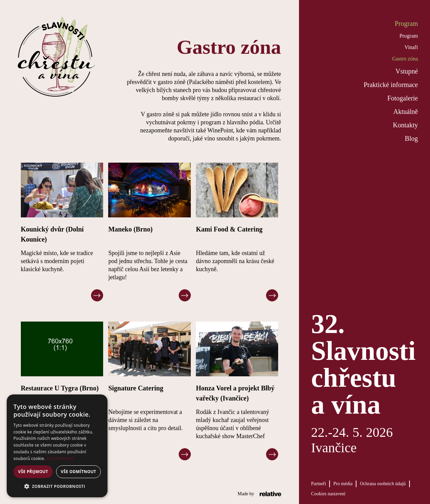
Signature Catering (136, 388)
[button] (57, 487)
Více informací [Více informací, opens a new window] (60, 458)
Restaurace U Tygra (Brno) (60, 388)
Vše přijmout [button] (33, 472)
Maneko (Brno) (130, 229)
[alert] (57, 446)
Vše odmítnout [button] (78, 472)
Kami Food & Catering (229, 229)
